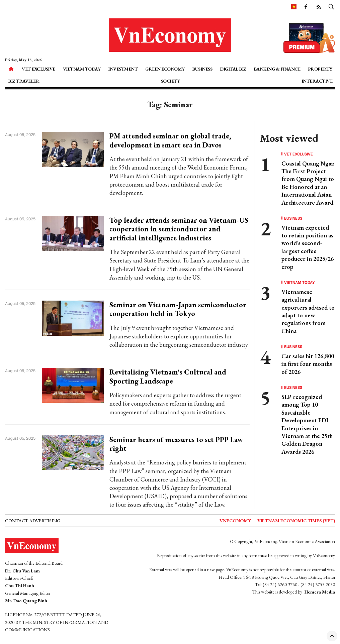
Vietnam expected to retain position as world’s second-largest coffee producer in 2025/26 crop (308, 247)
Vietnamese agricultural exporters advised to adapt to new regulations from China (308, 311)
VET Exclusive (38, 69)
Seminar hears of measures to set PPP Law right (176, 444)
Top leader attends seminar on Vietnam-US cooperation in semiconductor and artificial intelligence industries (179, 229)
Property (320, 69)
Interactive (317, 81)
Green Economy (165, 69)
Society (171, 81)
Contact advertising (33, 521)
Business (202, 69)
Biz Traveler (24, 81)
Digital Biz (233, 69)
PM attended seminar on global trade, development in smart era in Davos (170, 140)
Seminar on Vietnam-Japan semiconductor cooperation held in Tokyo (178, 309)
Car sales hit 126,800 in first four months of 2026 (308, 364)
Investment (123, 69)
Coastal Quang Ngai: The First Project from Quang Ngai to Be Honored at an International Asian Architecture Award (308, 183)
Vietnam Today (82, 69)
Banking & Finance (277, 69)
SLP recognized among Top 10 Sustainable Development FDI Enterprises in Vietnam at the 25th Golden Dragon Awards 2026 (307, 424)
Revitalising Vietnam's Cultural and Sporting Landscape (168, 376)
